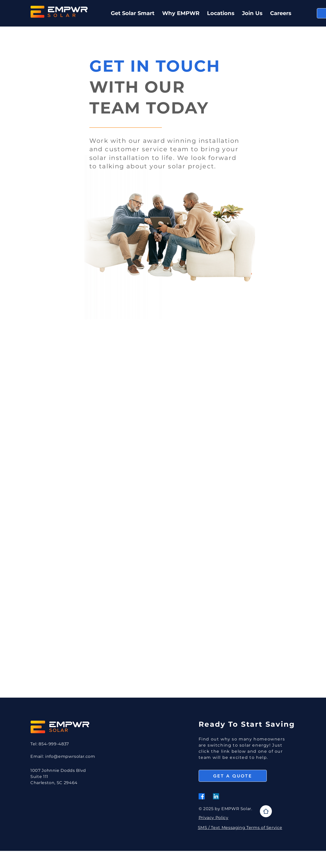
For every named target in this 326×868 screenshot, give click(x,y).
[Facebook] (202, 796)
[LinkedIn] (216, 796)
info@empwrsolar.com (70, 756)
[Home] (266, 811)
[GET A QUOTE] (233, 776)
